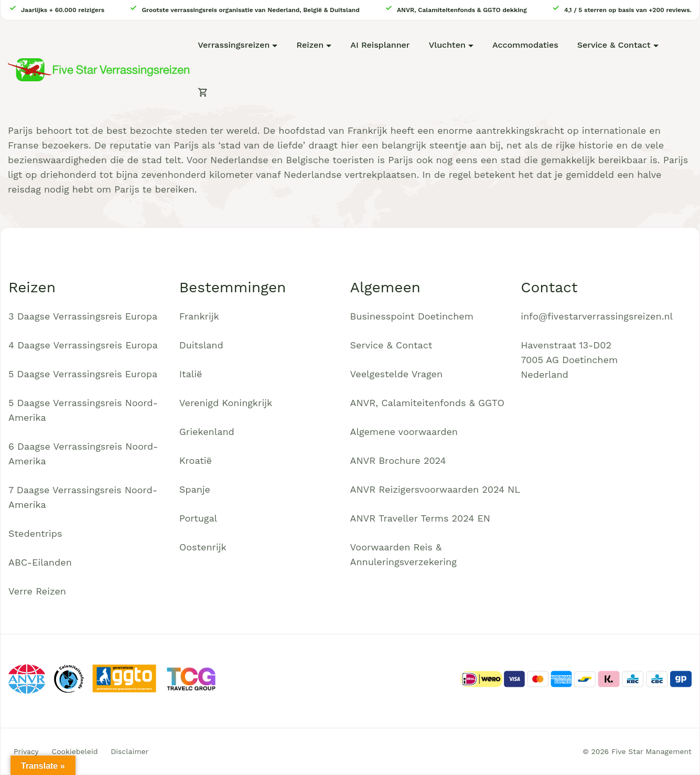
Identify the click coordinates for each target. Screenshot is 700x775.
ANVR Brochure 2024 (398, 460)
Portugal (198, 518)
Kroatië (196, 460)
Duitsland (201, 345)
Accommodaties (525, 45)
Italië (191, 374)
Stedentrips (35, 533)
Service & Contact (614, 45)
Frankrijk (199, 316)
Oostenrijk (203, 547)
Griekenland (207, 432)
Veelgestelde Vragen (397, 374)
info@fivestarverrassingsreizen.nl (597, 316)
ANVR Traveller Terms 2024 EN (421, 518)
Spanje (195, 489)
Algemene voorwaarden (404, 432)
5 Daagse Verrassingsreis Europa (83, 374)
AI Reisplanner (380, 45)
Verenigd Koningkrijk (226, 403)
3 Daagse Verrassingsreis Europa (83, 316)
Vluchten (447, 45)
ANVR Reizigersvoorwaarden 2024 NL (435, 489)
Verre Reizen (37, 591)
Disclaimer (130, 751)
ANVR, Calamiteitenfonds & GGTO (427, 403)
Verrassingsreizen (234, 45)
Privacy (26, 751)
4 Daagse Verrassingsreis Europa (83, 345)
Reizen (310, 45)
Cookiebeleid (75, 751)
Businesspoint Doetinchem (412, 316)
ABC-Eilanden (40, 562)
